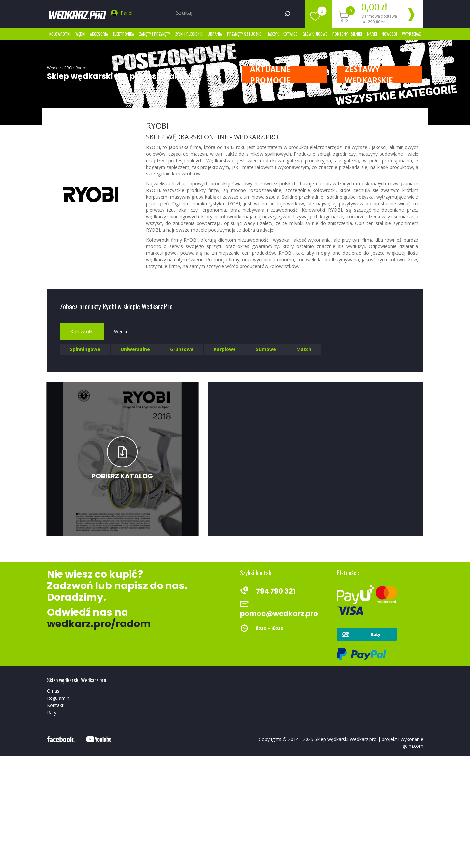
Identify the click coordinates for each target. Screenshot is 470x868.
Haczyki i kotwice (282, 34)
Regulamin (58, 698)
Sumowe (266, 349)
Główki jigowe (315, 34)
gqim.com (413, 746)
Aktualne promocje (270, 75)
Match (304, 349)
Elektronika (124, 34)
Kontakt (55, 705)
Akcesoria (99, 34)
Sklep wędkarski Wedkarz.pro (346, 739)
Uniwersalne (135, 349)
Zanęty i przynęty (155, 34)
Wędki (80, 34)
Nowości (389, 34)
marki (372, 34)
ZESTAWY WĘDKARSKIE (369, 75)
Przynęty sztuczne (244, 34)
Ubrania (215, 34)
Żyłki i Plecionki (189, 34)
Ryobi (81, 68)
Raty (52, 713)
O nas (53, 691)
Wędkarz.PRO (60, 68)
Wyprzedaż (411, 34)
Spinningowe (85, 349)
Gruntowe (182, 349)
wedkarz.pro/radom (99, 624)
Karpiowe (225, 349)
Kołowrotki (60, 34)
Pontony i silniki (347, 34)
